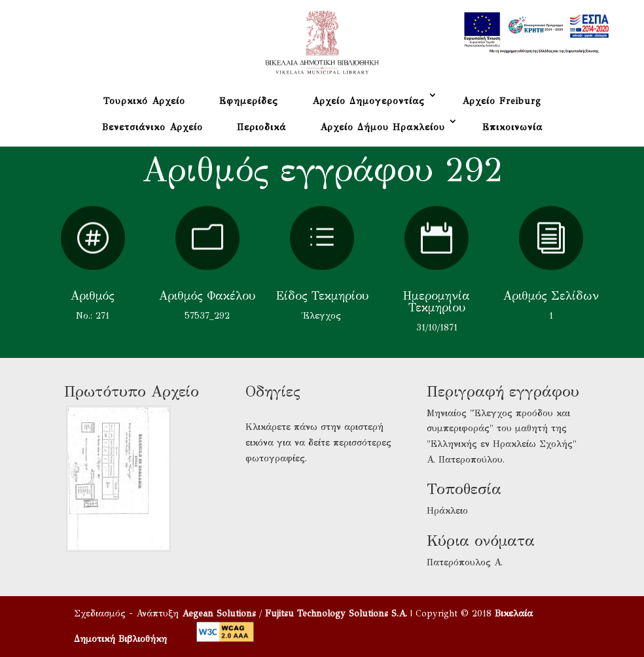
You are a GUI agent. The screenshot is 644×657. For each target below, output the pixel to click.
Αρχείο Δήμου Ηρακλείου (383, 127)
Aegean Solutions (219, 613)
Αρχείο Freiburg (502, 101)
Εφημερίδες (249, 101)
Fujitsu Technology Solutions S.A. (336, 613)
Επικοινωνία (512, 127)
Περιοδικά (261, 127)
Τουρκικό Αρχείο (144, 101)
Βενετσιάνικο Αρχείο (152, 127)
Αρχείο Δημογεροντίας (368, 101)
